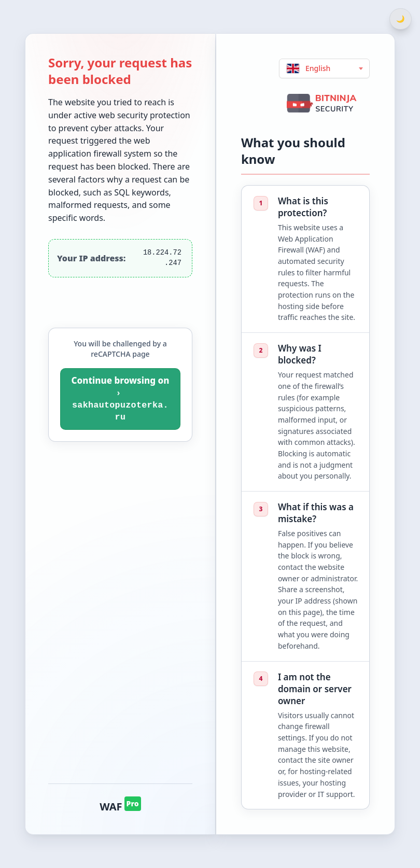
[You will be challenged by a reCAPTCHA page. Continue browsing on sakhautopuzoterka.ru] (120, 399)
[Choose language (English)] (324, 68)
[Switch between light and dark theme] (401, 19)
